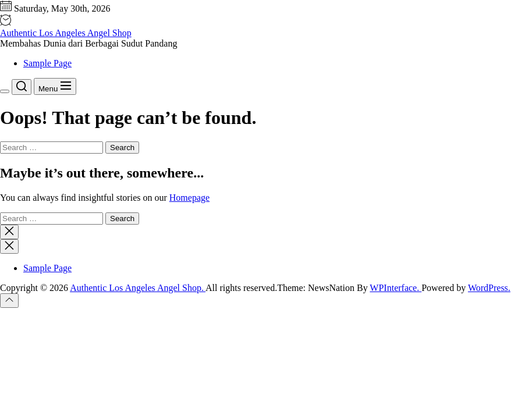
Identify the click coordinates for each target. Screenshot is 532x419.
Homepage (189, 198)
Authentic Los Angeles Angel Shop (66, 33)
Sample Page (47, 63)
